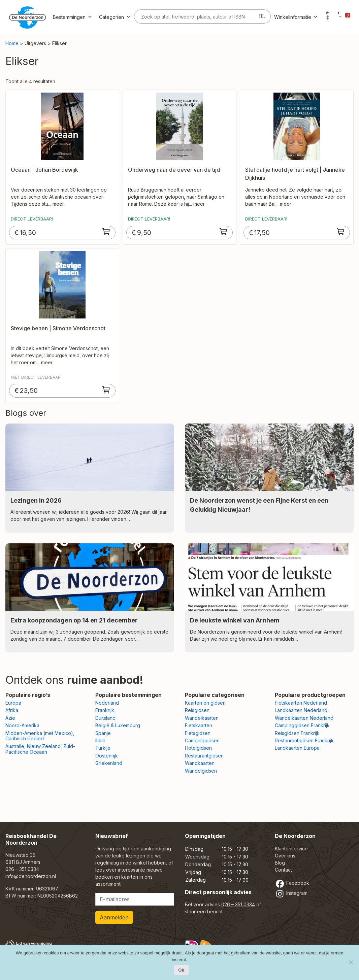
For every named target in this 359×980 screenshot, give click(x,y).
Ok (181, 970)
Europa (13, 703)
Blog (280, 863)
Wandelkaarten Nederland (304, 718)
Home (12, 43)
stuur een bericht (204, 911)
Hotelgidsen (198, 748)
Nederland (107, 703)
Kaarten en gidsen (205, 703)
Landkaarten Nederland (301, 710)
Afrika (12, 710)
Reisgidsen (197, 710)
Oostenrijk (107, 756)
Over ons (285, 856)
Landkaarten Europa (297, 748)
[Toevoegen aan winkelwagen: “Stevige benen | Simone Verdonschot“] (106, 390)
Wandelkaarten (202, 718)
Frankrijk (105, 710)
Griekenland (109, 763)
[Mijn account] (328, 17)
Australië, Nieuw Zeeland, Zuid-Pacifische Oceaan (40, 749)
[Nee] (351, 962)
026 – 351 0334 (22, 869)
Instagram (291, 893)
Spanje (103, 733)
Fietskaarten (199, 725)
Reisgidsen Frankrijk (297, 733)
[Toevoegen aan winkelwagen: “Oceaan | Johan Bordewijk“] (106, 232)
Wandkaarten (200, 763)
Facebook (292, 883)
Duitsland (105, 718)
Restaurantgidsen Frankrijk (304, 740)
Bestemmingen (73, 17)
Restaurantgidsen (204, 756)
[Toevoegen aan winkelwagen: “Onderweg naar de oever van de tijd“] (224, 232)
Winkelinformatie (296, 17)
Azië (10, 718)
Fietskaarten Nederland (301, 703)
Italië (100, 740)
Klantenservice (291, 849)
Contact (283, 870)
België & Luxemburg (118, 725)
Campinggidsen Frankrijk (302, 725)
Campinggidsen (202, 740)
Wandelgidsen (201, 771)
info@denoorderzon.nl (31, 876)
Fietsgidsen (198, 733)
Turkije (103, 748)
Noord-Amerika (22, 725)
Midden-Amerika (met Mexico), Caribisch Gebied (40, 736)
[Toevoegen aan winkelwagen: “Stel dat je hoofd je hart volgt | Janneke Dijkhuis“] (341, 232)
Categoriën (115, 17)
